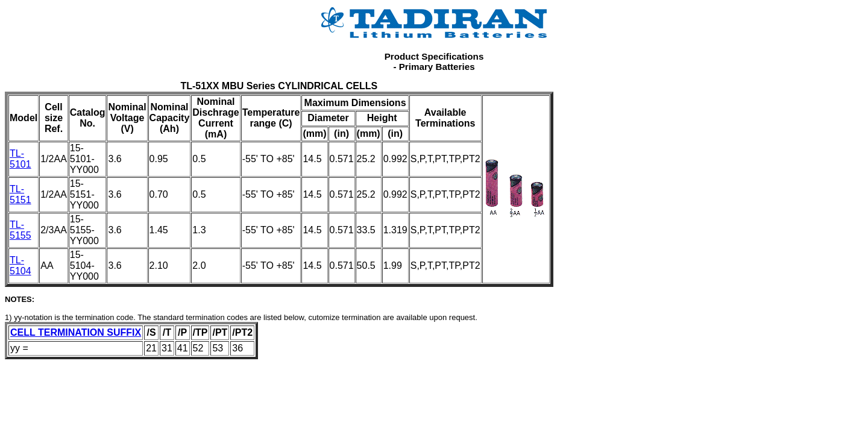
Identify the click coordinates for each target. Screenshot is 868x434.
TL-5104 (20, 266)
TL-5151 (20, 194)
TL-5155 (20, 230)
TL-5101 (20, 159)
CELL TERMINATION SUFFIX (76, 332)
